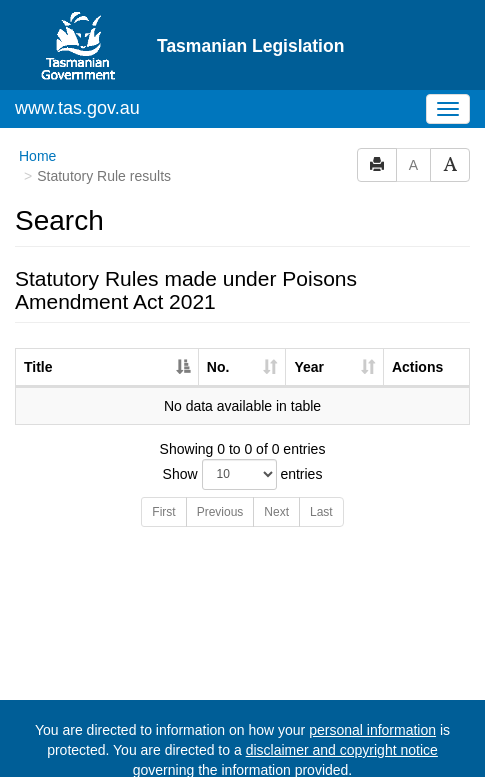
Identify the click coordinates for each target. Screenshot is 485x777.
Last (321, 455)
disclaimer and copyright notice (342, 693)
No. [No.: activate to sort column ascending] (218, 310)
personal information (372, 673)
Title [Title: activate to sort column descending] (38, 310)
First (163, 455)
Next (276, 455)
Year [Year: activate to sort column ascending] (309, 310)
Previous (220, 455)
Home (37, 99)
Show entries (243, 417)
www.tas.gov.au (77, 51)
